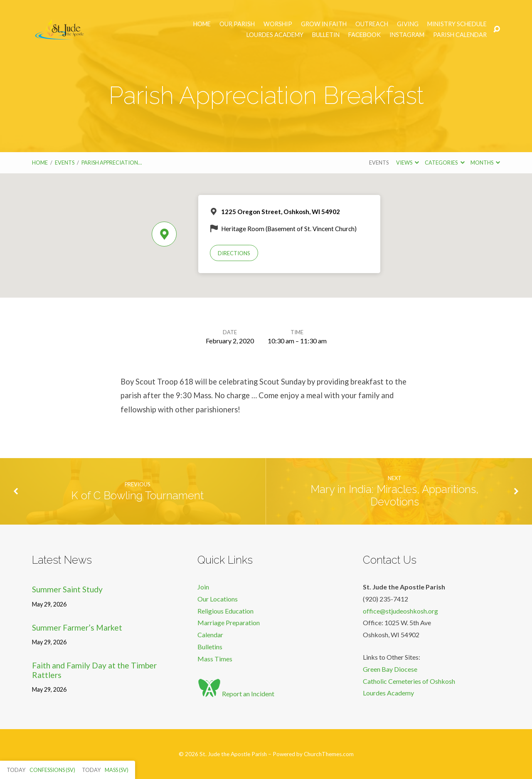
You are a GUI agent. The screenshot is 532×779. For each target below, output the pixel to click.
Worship (278, 24)
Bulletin (326, 35)
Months (485, 163)
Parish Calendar (460, 35)
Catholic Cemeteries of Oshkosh (409, 681)
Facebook (365, 35)
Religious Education (225, 611)
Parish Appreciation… (112, 163)
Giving (408, 24)
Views (408, 163)
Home (202, 24)
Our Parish (237, 24)
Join (203, 587)
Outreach (372, 24)
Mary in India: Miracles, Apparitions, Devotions (394, 496)
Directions (234, 253)
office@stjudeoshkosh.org (400, 611)
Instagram (407, 35)
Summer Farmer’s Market (77, 627)
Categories (445, 163)
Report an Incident (236, 694)
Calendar (210, 635)
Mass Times (215, 659)
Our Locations (218, 599)
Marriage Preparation (229, 622)
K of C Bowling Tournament (137, 496)
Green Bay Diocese (390, 669)
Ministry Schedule (457, 24)
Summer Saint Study (67, 589)
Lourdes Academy (275, 35)
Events (65, 163)
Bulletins (210, 647)
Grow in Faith (324, 24)
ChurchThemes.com (329, 754)
